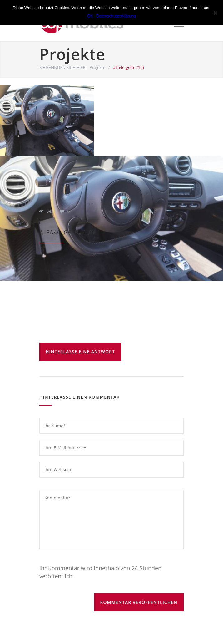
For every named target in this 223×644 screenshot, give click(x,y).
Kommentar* (111, 520)
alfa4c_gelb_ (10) (67, 232)
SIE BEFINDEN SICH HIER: (63, 67)
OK (90, 16)
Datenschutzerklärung (116, 16)
